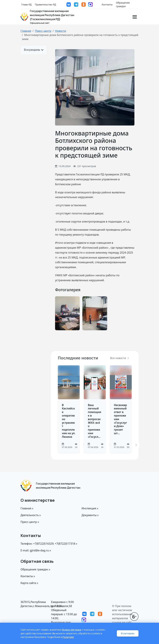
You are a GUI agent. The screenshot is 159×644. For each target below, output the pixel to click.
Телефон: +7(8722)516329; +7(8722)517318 (49, 544)
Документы (90, 515)
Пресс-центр (43, 31)
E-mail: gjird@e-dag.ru (36, 550)
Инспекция (90, 508)
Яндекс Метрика (72, 630)
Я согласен (128, 634)
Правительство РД (45, 4)
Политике (68, 637)
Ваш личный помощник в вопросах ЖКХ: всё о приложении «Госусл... (94, 421)
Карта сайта (30, 583)
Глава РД (26, 4)
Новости (60, 31)
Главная (26, 31)
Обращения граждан (123, 4)
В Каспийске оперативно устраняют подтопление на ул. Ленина (69, 421)
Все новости (120, 358)
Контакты (107, 4)
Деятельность (31, 515)
